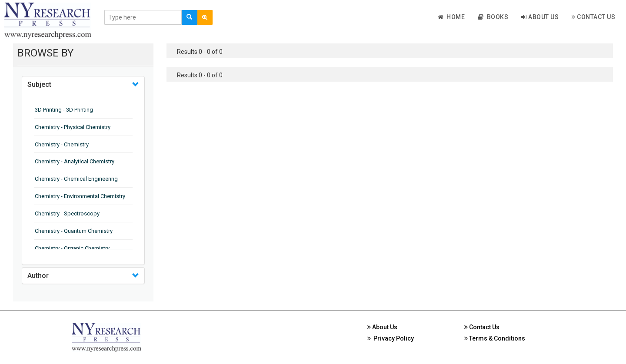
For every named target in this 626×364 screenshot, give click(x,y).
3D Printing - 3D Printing (64, 110)
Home (451, 17)
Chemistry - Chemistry (62, 144)
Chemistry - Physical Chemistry (73, 127)
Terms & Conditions (495, 338)
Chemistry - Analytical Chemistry (75, 161)
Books (493, 17)
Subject (39, 84)
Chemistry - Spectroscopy (67, 213)
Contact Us (593, 17)
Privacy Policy (391, 338)
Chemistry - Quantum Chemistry (74, 231)
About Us (540, 17)
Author (38, 276)
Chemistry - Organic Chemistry (72, 248)
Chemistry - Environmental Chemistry (80, 196)
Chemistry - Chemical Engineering (76, 179)
